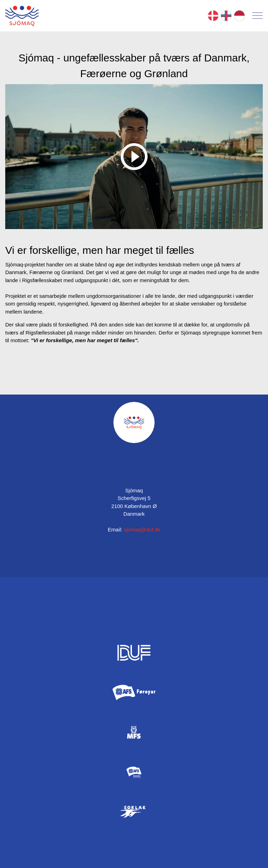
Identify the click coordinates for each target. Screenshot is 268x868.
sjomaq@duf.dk (142, 529)
